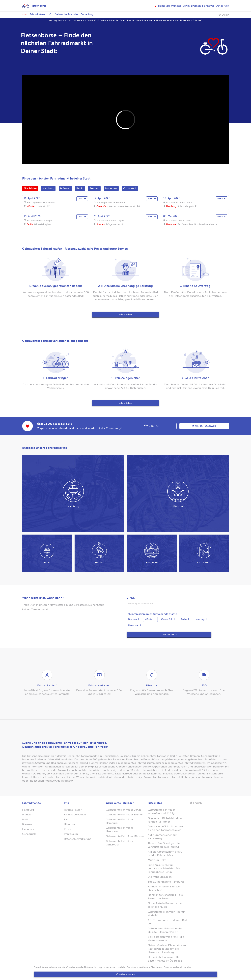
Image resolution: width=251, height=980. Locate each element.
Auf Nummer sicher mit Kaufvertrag (162, 837)
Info (50, 14)
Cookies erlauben (126, 974)
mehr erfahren (125, 314)
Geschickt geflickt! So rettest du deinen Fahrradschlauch (165, 828)
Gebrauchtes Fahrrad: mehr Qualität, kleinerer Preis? (165, 930)
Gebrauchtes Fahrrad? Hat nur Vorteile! (166, 913)
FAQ (67, 819)
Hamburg (164, 6)
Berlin (186, 6)
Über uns (70, 824)
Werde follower (204, 426)
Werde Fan (152, 426)
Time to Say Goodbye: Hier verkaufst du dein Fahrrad (164, 845)
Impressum (71, 834)
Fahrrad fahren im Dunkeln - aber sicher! (165, 888)
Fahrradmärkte (38, 14)
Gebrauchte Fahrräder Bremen (125, 815)
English (224, 15)
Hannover (208, 6)
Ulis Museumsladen (160, 877)
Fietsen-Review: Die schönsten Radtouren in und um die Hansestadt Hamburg (167, 949)
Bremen (196, 6)
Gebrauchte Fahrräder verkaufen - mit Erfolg (161, 811)
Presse (68, 829)
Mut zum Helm (157, 860)
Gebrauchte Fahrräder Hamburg (119, 821)
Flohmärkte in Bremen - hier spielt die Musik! (165, 905)
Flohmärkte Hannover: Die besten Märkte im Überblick (165, 959)
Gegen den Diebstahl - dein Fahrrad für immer (165, 820)
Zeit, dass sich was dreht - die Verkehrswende (166, 939)
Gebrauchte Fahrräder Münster (125, 836)
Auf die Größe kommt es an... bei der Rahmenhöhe (166, 853)
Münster (176, 6)
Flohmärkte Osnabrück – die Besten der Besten (165, 897)
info (82, 199)
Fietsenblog (87, 14)
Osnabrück (222, 6)
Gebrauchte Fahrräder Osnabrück (119, 843)
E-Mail (131, 598)
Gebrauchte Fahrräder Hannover (119, 830)
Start (25, 14)
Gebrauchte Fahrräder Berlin (123, 810)
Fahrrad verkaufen (75, 815)
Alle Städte (30, 188)
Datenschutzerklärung (78, 839)
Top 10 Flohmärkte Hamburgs (166, 882)
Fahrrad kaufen (73, 810)
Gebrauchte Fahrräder (66, 14)
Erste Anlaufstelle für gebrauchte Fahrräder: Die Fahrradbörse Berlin (164, 869)
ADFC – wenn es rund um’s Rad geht (167, 922)
